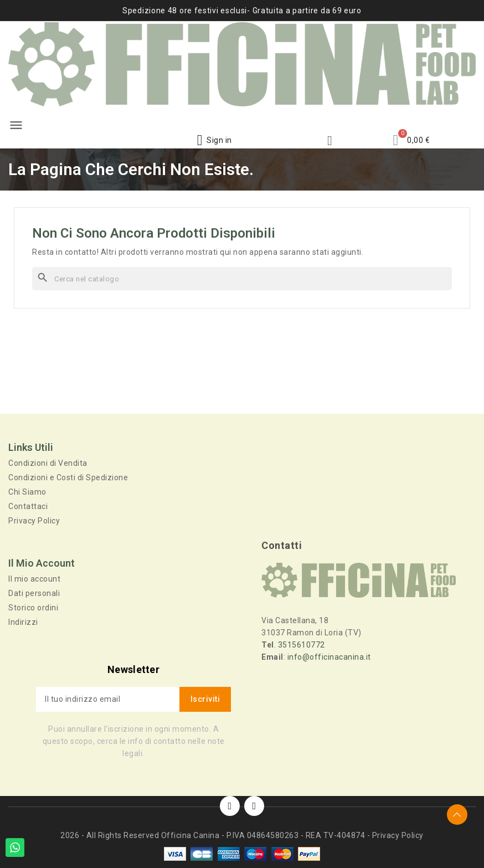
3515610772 (302, 644)
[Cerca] (242, 279)
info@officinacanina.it (329, 656)
